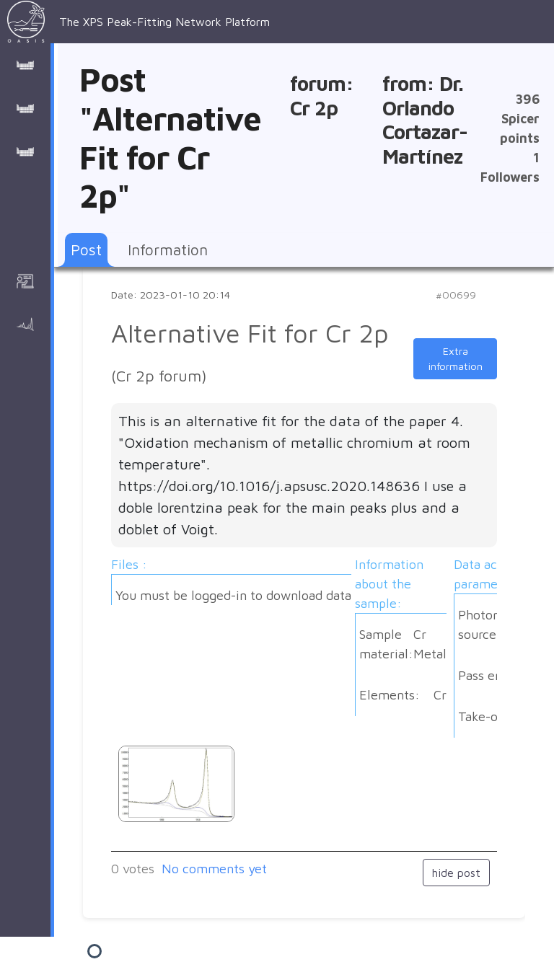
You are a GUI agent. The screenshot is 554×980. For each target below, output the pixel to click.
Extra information (456, 359)
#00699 (456, 295)
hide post (456, 873)
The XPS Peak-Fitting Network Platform (138, 22)
